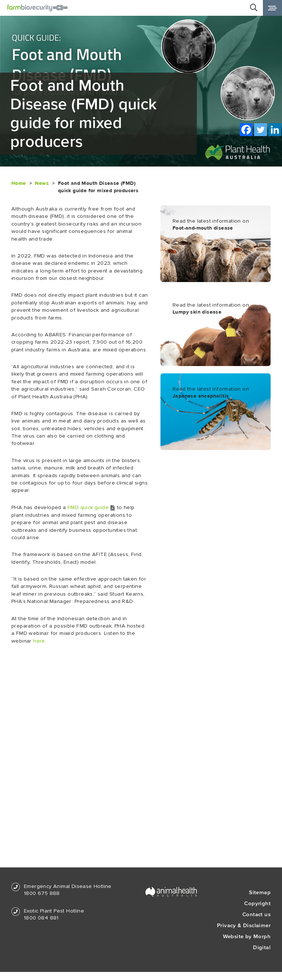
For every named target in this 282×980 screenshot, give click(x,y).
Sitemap (260, 892)
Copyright (257, 903)
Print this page (250, 146)
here (39, 641)
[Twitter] (261, 130)
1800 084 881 (41, 918)
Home (19, 183)
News (42, 183)
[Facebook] (246, 130)
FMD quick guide (91, 507)
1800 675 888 (42, 893)
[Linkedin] (275, 130)
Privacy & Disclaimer (244, 925)
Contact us (256, 914)
